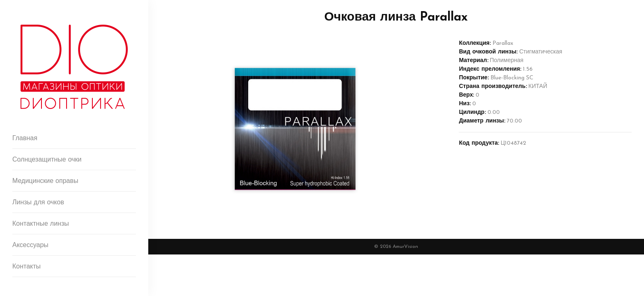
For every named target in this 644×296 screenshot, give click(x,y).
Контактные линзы (41, 224)
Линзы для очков (38, 203)
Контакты (26, 267)
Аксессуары (30, 245)
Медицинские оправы (45, 181)
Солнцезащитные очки (47, 160)
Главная (25, 139)
